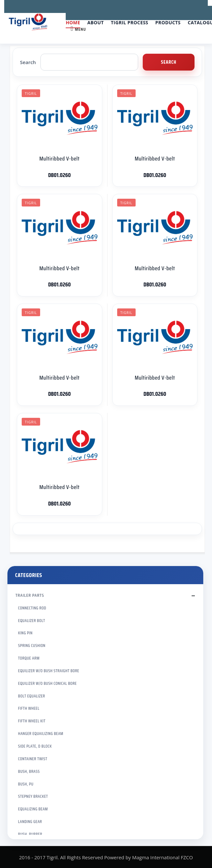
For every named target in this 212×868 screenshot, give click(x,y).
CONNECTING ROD (32, 608)
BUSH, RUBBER (30, 834)
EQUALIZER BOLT (32, 621)
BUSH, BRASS (29, 771)
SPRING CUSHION (32, 645)
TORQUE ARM (29, 658)
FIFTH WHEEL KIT (32, 721)
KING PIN (25, 633)
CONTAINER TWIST (33, 759)
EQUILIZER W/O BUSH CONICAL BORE (47, 683)
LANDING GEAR (30, 822)
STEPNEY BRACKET (33, 796)
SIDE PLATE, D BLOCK (35, 746)
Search (28, 62)
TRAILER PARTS (30, 595)
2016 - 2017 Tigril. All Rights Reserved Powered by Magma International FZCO (106, 857)
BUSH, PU (26, 784)
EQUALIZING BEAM (33, 809)
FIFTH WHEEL (29, 708)
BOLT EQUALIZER (32, 696)
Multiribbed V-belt (59, 159)
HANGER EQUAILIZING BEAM (41, 734)
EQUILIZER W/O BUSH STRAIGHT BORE (49, 671)
